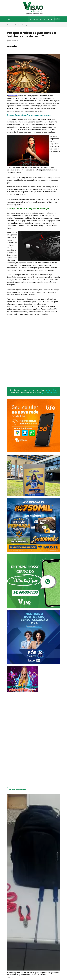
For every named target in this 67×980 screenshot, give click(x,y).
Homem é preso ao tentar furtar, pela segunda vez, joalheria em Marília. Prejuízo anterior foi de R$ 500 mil (33, 974)
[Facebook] (44, 19)
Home (11, 25)
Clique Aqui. (52, 390)
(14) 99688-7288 (50, 393)
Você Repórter (36, 19)
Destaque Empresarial (29, 25)
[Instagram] (48, 19)
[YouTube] (52, 19)
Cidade (17, 25)
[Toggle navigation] (9, 19)
